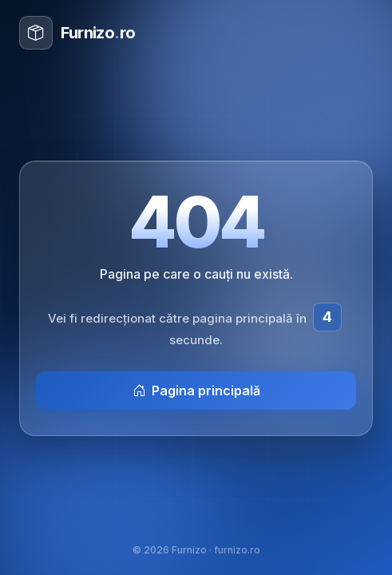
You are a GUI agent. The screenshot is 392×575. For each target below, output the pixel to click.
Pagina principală (196, 391)
